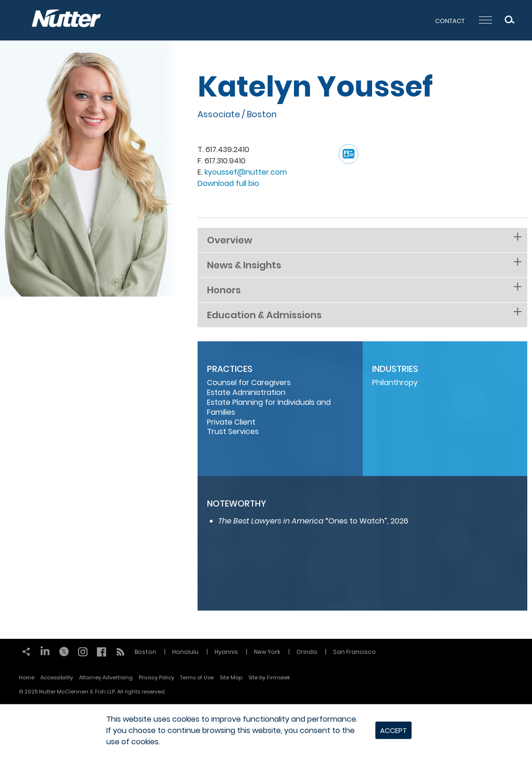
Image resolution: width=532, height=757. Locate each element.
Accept (393, 730)
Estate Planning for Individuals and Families (269, 407)
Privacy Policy (156, 677)
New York (267, 652)
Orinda (307, 652)
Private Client (231, 422)
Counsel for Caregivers (249, 383)
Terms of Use (197, 677)
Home (27, 677)
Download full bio (228, 183)
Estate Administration (246, 392)
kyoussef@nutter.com (246, 172)
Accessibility (57, 677)
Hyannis (226, 652)
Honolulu (185, 652)
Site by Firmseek (269, 677)
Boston (262, 114)
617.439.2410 (227, 149)
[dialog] (266, 731)
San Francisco (354, 652)
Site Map (231, 677)
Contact (450, 21)
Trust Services (233, 431)
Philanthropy (395, 383)
